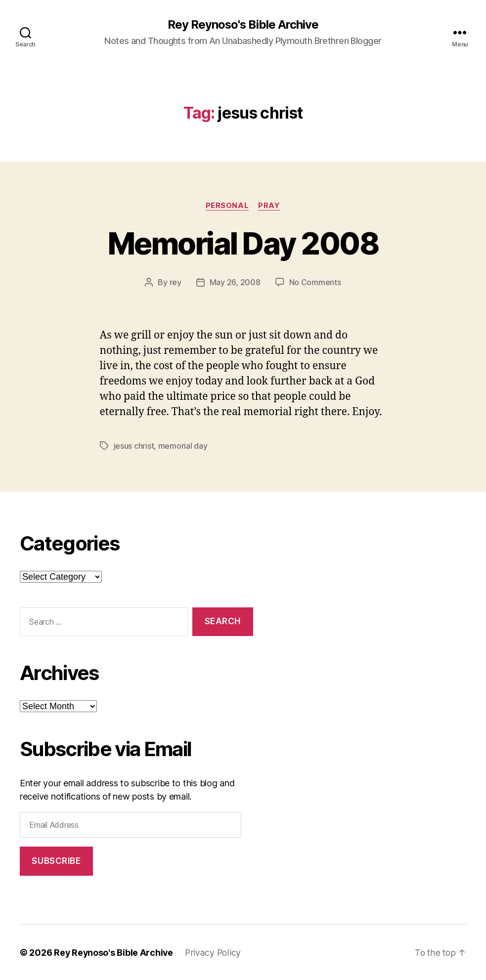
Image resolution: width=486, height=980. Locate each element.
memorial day (183, 446)
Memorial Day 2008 (243, 243)
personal (227, 206)
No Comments (315, 283)
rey (176, 283)
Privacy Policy (215, 952)
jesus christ (134, 446)
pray (269, 206)
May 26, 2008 (235, 283)
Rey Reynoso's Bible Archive (243, 25)
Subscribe (56, 860)
